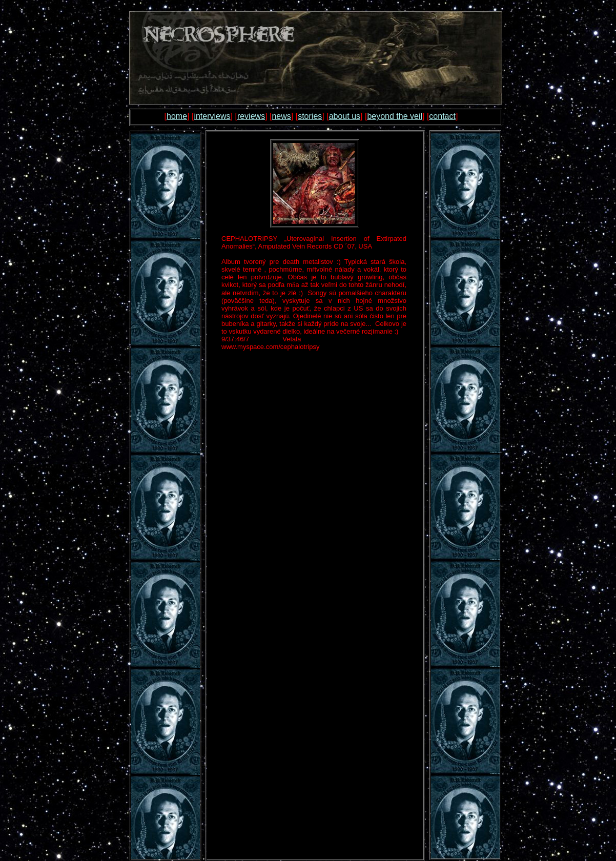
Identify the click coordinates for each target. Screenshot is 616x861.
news (281, 116)
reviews (251, 116)
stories (310, 116)
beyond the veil (395, 116)
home (177, 116)
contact (442, 116)
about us (345, 116)
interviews (212, 116)
